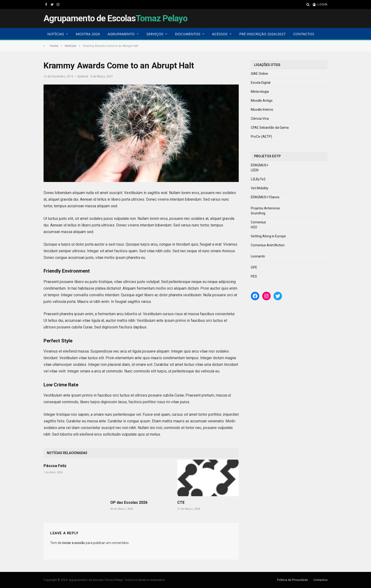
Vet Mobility (260, 188)
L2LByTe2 (258, 179)
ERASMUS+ (260, 165)
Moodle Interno (262, 110)
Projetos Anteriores (265, 208)
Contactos (304, 34)
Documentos (188, 34)
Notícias (56, 34)
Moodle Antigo (262, 101)
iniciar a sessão (74, 543)
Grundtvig (258, 213)
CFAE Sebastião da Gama (270, 128)
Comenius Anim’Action (268, 245)
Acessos (220, 34)
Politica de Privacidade (292, 580)
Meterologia (260, 92)
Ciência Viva (260, 119)
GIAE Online (259, 74)
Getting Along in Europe (268, 236)
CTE (181, 502)
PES (254, 276)
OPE (254, 267)
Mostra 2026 (88, 34)
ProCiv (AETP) (261, 137)
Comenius (258, 222)
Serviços (155, 34)
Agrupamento (121, 34)
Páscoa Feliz (55, 466)
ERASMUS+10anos (265, 197)
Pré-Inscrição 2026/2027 (262, 34)
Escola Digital (261, 83)
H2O (254, 227)
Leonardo (258, 256)
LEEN (255, 170)
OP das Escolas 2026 (129, 502)
